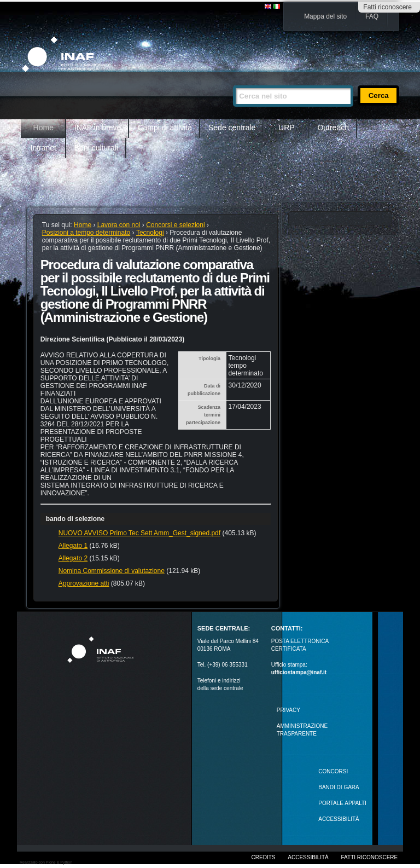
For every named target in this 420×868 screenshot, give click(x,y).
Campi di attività (165, 128)
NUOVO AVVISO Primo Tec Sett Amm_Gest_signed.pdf (139, 533)
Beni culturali (96, 148)
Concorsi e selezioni (175, 225)
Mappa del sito (325, 16)
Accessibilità (308, 857)
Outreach (333, 128)
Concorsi (333, 771)
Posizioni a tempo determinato (86, 233)
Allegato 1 (73, 546)
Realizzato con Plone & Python (46, 862)
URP (287, 128)
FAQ (372, 16)
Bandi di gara (339, 787)
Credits (264, 857)
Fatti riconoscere (387, 7)
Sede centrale (232, 128)
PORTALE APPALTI (342, 803)
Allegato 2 (73, 558)
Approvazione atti (84, 583)
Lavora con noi (119, 225)
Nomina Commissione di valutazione (112, 571)
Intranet (43, 148)
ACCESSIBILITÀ (339, 819)
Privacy (288, 710)
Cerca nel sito (233, 81)
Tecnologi (150, 233)
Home (43, 128)
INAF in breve (98, 128)
